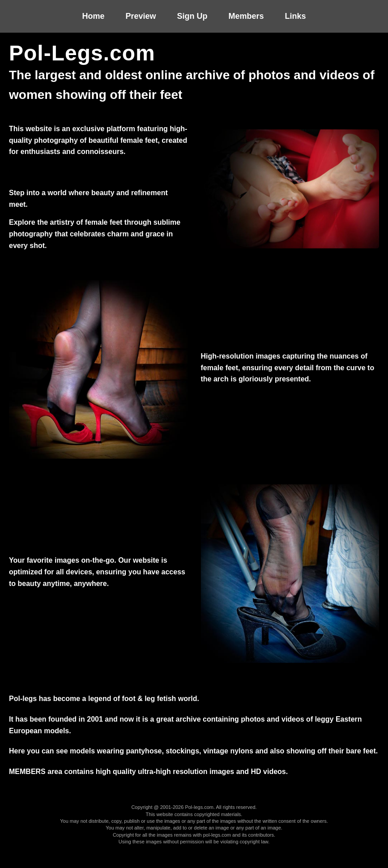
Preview (141, 16)
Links (296, 16)
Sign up (192, 16)
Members (246, 16)
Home (93, 16)
